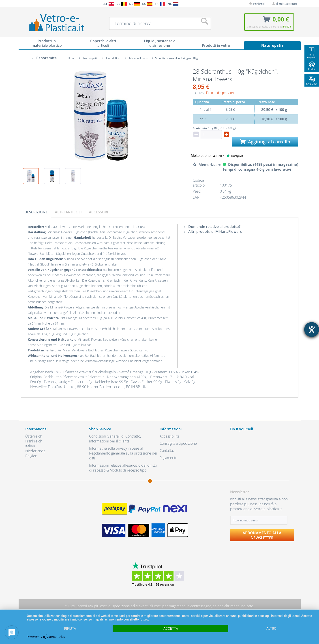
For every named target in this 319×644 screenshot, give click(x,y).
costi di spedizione (115, 606)
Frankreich (34, 441)
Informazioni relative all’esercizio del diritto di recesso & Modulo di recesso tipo (123, 468)
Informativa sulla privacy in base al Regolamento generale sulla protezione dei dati (123, 453)
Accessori (98, 212)
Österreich (34, 436)
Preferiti (257, 4)
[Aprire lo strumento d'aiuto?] (312, 329)
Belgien (31, 456)
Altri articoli (68, 212)
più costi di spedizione (220, 93)
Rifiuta (70, 629)
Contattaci (168, 451)
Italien (30, 446)
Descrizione (36, 212)
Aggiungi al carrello (265, 142)
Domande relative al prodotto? (212, 227)
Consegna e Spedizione (178, 443)
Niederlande (35, 451)
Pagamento (168, 458)
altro (271, 629)
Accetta (171, 629)
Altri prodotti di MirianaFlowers (213, 232)
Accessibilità (169, 436)
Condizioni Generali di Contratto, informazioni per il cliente (115, 439)
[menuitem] (28, 4)
